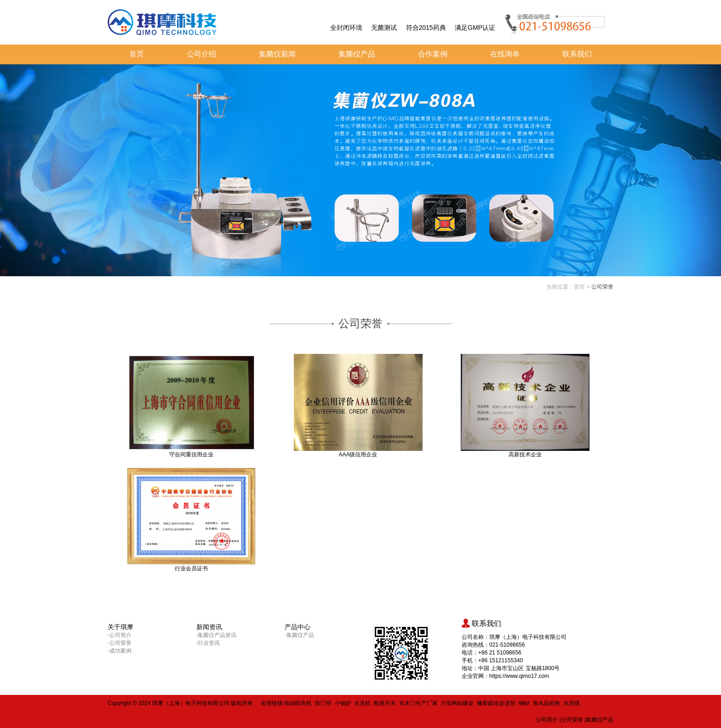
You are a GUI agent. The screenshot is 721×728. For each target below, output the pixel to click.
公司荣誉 (602, 287)
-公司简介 (120, 635)
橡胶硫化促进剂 (496, 703)
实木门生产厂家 (418, 703)
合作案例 (433, 54)
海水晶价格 (546, 703)
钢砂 (524, 703)
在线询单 (505, 54)
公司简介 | (548, 720)
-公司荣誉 (120, 643)
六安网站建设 (457, 703)
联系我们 (577, 54)
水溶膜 (572, 703)
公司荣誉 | (573, 720)
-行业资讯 (208, 643)
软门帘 (323, 703)
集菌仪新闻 (277, 54)
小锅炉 (343, 703)
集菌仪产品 (357, 54)
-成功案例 (120, 651)
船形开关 (385, 703)
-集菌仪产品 (299, 635)
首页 (137, 54)
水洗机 (362, 703)
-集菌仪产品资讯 (217, 635)
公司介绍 (201, 54)
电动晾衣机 (298, 703)
